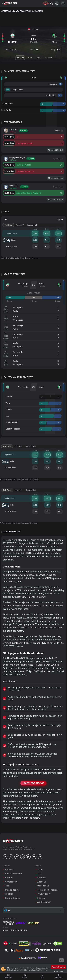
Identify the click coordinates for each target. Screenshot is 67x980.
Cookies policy (42, 970)
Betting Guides (12, 898)
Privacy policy (44, 894)
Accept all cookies (59, 967)
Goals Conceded (13, 429)
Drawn (9, 409)
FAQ (39, 874)
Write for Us (43, 886)
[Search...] (51, 3)
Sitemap (41, 898)
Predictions (9, 976)
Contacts (42, 878)
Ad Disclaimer (44, 902)
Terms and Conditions (48, 890)
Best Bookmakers (14, 874)
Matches (25, 976)
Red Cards (6, 110)
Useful (42, 976)
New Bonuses (58, 976)
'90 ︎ (60, 95)
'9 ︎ (60, 84)
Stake (10, 240)
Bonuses (9, 870)
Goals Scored (11, 422)
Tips (7, 886)
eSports (9, 894)
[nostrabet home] (13, 841)
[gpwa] (25, 944)
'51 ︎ (8, 90)
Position (9, 396)
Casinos (9, 878)
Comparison (11, 882)
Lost (7, 416)
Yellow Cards (7, 104)
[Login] (57, 3)
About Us (42, 882)
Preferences (58, 971)
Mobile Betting (12, 890)
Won (8, 403)
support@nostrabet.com (15, 930)
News (40, 870)
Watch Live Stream (33, 783)
